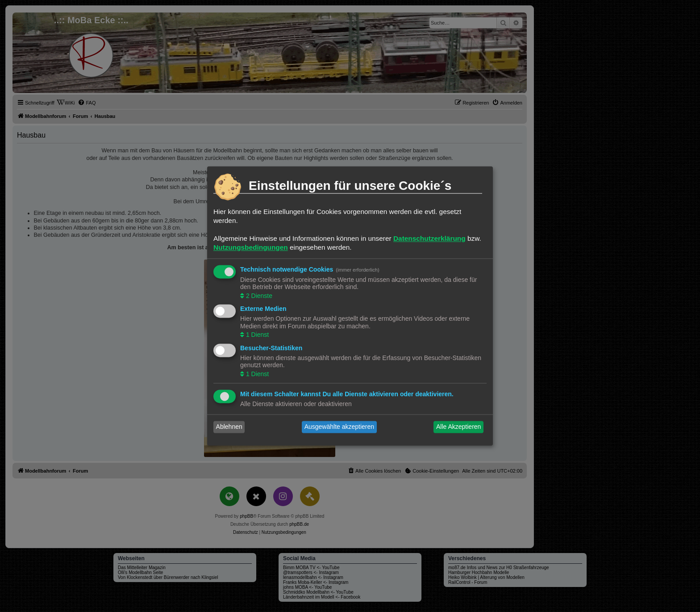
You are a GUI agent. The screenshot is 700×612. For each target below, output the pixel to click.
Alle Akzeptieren (458, 427)
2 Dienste (258, 296)
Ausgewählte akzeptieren (339, 427)
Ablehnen (229, 427)
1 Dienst (256, 335)
